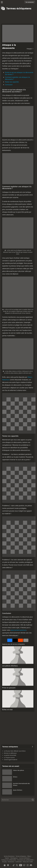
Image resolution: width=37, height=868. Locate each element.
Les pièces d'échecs (10, 666)
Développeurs (14, 858)
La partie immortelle (10, 755)
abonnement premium (19, 630)
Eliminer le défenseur (10, 753)
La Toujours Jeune (9, 757)
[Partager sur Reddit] (21, 640)
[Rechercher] (18, 800)
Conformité (19, 862)
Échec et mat (7, 710)
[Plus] (26, 640)
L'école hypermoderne (11, 760)
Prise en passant (9, 688)
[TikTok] (14, 865)
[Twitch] (24, 865)
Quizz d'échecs (18, 790)
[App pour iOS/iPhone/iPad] (5, 865)
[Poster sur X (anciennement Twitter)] (15, 640)
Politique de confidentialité (9, 860)
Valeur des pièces (18, 770)
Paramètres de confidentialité (25, 860)
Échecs (15, 777)
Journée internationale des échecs (21, 784)
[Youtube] (21, 865)
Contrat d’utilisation (24, 858)
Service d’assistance (9, 856)
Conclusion (9, 85)
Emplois (7, 858)
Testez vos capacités (12, 82)
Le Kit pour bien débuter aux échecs (15, 751)
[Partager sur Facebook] (10, 640)
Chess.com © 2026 (28, 862)
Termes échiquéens (21, 856)
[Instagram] (28, 865)
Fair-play (4, 862)
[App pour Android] (8, 865)
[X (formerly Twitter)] (17, 865)
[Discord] (31, 865)
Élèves (29, 856)
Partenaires (11, 862)
